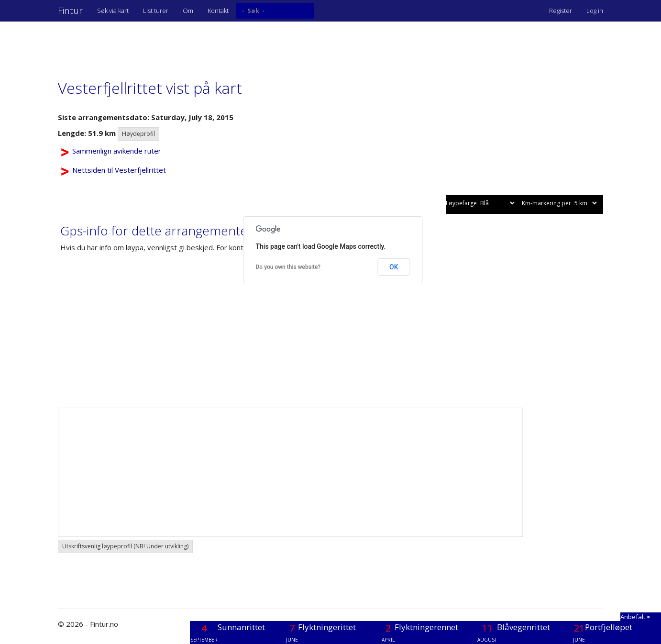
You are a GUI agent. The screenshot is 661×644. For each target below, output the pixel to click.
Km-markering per (560, 203)
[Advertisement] (232, 45)
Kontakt (218, 11)
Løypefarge (481, 203)
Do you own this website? (288, 267)
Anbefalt (635, 617)
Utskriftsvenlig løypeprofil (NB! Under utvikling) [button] (125, 546)
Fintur (70, 11)
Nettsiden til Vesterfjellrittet (119, 170)
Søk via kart (113, 11)
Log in (595, 11)
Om (188, 11)
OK (394, 267)
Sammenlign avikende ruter (117, 151)
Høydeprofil (138, 134)
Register (561, 11)
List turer (156, 11)
